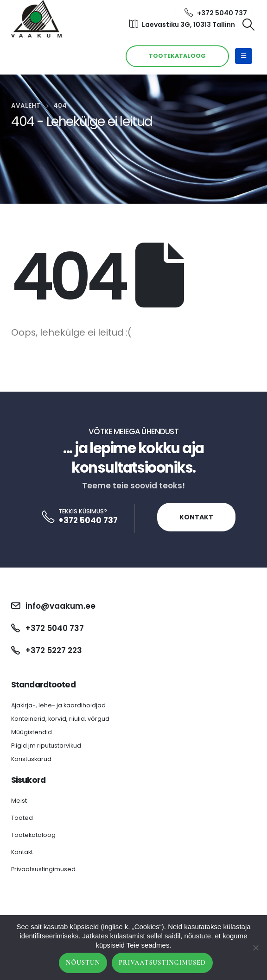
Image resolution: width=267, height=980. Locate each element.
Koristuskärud (31, 759)
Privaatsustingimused (43, 869)
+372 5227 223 (54, 650)
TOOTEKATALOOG (177, 56)
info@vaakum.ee (60, 606)
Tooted (22, 818)
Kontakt (196, 517)
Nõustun (83, 963)
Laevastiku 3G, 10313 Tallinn (182, 25)
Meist (19, 801)
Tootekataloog (33, 835)
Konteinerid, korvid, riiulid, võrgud (60, 719)
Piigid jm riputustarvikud (46, 746)
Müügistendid (32, 732)
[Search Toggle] (249, 25)
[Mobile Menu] (244, 56)
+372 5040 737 (216, 13)
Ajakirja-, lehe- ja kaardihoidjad (58, 705)
